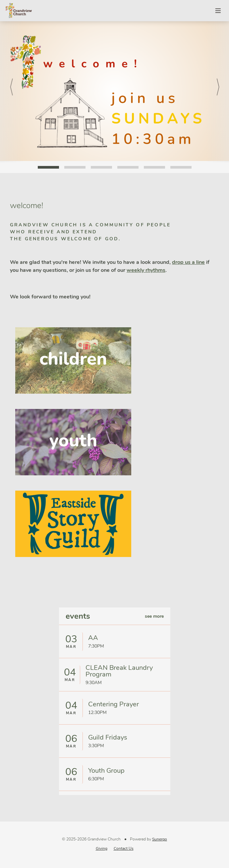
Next (218, 92)
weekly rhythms (146, 270)
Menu (218, 11)
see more (154, 616)
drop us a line (188, 262)
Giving (102, 848)
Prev (11, 92)
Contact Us (124, 848)
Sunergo (160, 839)
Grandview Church (19, 11)
